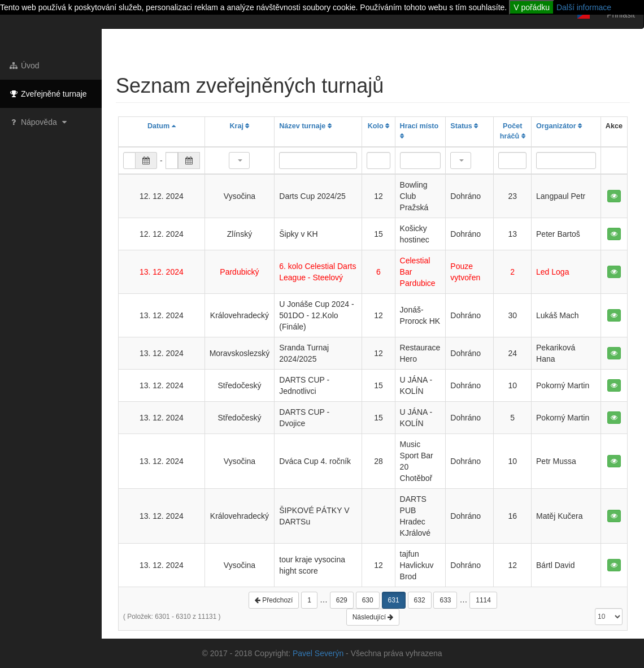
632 (420, 600)
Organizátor (559, 126)
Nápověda (39, 122)
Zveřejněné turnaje (48, 94)
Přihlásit (621, 15)
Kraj (239, 126)
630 (368, 600)
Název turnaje (305, 126)
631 (394, 600)
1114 (483, 600)
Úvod (24, 66)
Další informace (584, 7)
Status (464, 126)
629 (342, 600)
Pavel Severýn (318, 653)
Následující (373, 617)
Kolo (378, 126)
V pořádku (532, 7)
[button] (239, 161)
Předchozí (274, 600)
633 (445, 600)
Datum (162, 126)
